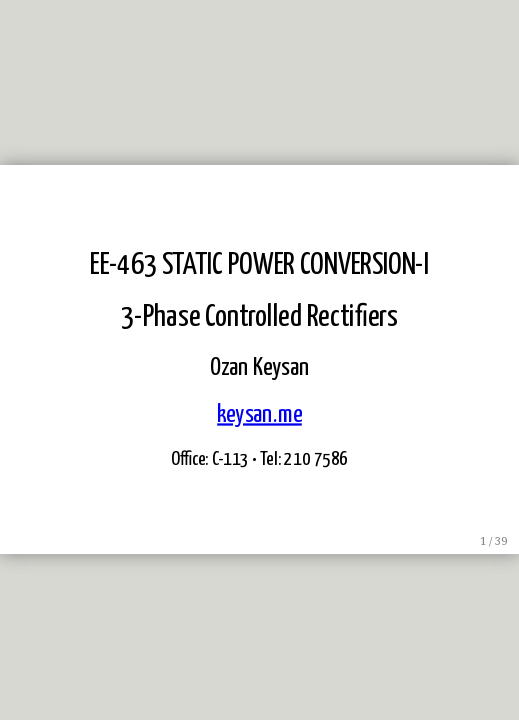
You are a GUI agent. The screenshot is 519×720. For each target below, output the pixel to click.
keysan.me (259, 415)
